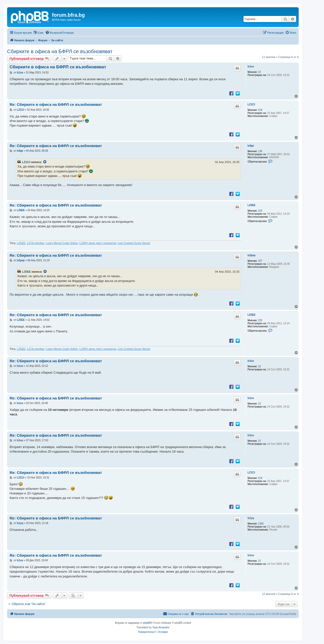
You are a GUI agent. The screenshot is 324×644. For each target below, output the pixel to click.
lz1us (251, 66)
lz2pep (251, 255)
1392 (261, 524)
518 (260, 110)
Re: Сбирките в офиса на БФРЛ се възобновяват (56, 104)
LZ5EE (251, 205)
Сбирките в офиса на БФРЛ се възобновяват (60, 51)
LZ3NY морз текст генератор (98, 243)
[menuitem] (60, 33)
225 (260, 211)
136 (260, 151)
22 (260, 72)
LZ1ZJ (251, 104)
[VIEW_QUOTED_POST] (45, 162)
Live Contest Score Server (134, 243)
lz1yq (251, 518)
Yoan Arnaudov (161, 627)
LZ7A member (36, 243)
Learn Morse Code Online (62, 243)
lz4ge (251, 146)
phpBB (147, 623)
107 (260, 261)
